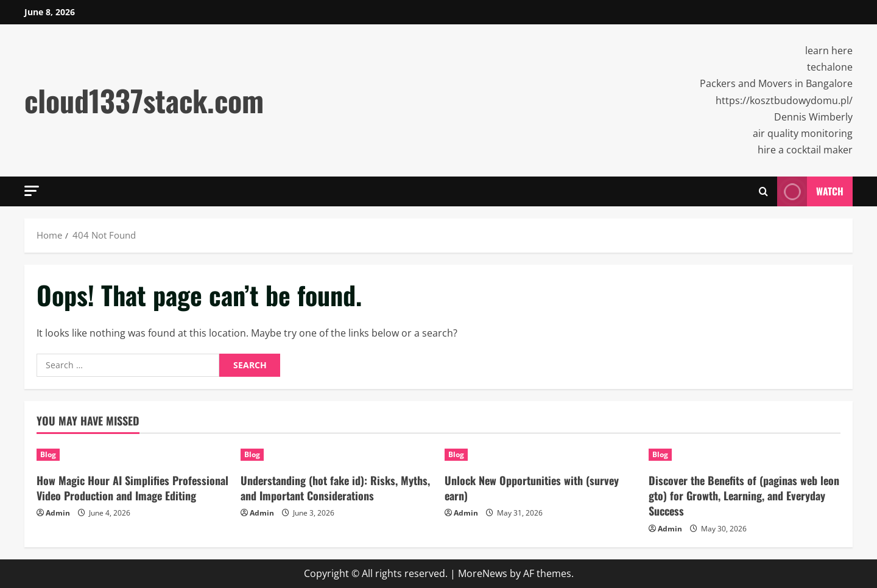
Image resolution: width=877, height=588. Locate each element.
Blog (48, 454)
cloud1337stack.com (144, 100)
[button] (32, 191)
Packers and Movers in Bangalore (776, 83)
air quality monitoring (803, 133)
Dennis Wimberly (813, 117)
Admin (58, 513)
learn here (829, 51)
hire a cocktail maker (805, 150)
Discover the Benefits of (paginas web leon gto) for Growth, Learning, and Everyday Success (744, 495)
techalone (830, 67)
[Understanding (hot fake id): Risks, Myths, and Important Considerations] (336, 455)
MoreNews (483, 573)
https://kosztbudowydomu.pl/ (784, 100)
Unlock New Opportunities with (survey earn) (532, 488)
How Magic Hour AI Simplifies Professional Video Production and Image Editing (132, 488)
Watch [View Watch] (810, 191)
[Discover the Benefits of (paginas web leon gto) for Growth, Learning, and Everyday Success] (745, 455)
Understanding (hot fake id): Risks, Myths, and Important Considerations (335, 488)
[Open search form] (763, 191)
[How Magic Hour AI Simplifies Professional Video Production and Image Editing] (132, 455)
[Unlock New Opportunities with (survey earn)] (541, 455)
